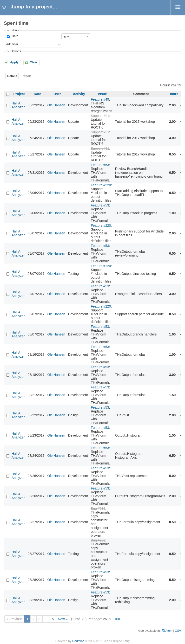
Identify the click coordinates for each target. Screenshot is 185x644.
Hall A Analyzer (18, 105)
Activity (79, 94)
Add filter (12, 44)
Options (16, 51)
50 (111, 619)
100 (117, 619)
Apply (14, 62)
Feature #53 (100, 165)
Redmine (78, 641)
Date (14, 36)
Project (19, 94)
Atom (169, 631)
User (57, 94)
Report (26, 76)
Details (12, 76)
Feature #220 (101, 185)
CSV (178, 631)
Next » (63, 619)
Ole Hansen (56, 105)
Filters (14, 30)
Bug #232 (98, 509)
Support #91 (100, 116)
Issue (102, 94)
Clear (33, 62)
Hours (173, 94)
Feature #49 (100, 99)
